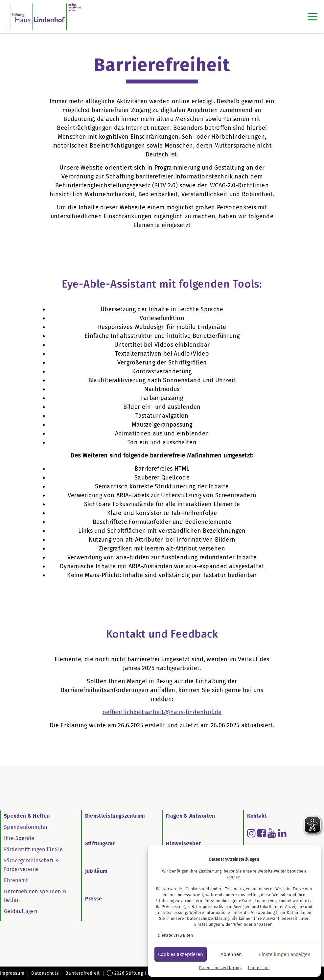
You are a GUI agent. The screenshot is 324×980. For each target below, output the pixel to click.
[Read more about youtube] (272, 833)
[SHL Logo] (46, 16)
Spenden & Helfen (27, 816)
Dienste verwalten (175, 935)
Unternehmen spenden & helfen (35, 896)
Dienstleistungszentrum (115, 816)
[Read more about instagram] (251, 833)
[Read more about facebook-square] (262, 833)
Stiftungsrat (100, 843)
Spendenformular (26, 827)
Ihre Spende (19, 838)
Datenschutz (45, 973)
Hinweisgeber (183, 843)
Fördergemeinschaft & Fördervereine (32, 865)
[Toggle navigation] (312, 16)
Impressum (259, 968)
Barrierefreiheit (83, 973)
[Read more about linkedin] (282, 833)
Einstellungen (207, 924)
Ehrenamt (16, 880)
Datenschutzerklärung (208, 919)
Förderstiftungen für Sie (33, 849)
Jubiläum (96, 871)
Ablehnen (231, 954)
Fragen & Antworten (190, 816)
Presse (94, 899)
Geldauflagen (21, 911)
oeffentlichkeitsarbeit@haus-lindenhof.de (162, 712)
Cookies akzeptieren (181, 954)
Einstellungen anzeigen (285, 954)
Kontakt (257, 816)
